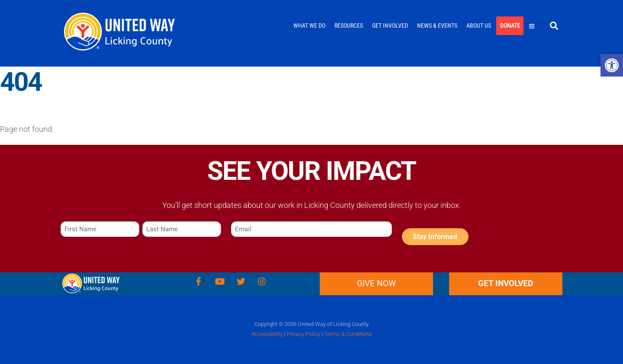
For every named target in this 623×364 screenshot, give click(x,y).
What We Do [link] (309, 26)
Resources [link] (349, 26)
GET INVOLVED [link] (506, 283)
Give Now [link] (376, 283)
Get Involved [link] (390, 26)
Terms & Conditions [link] (348, 334)
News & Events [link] (437, 26)
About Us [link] (479, 26)
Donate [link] (510, 26)
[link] (612, 65)
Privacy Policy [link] (303, 334)
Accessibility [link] (267, 334)
